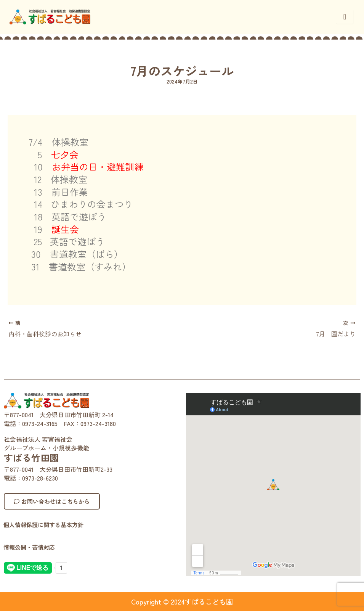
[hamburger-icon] (345, 17)
